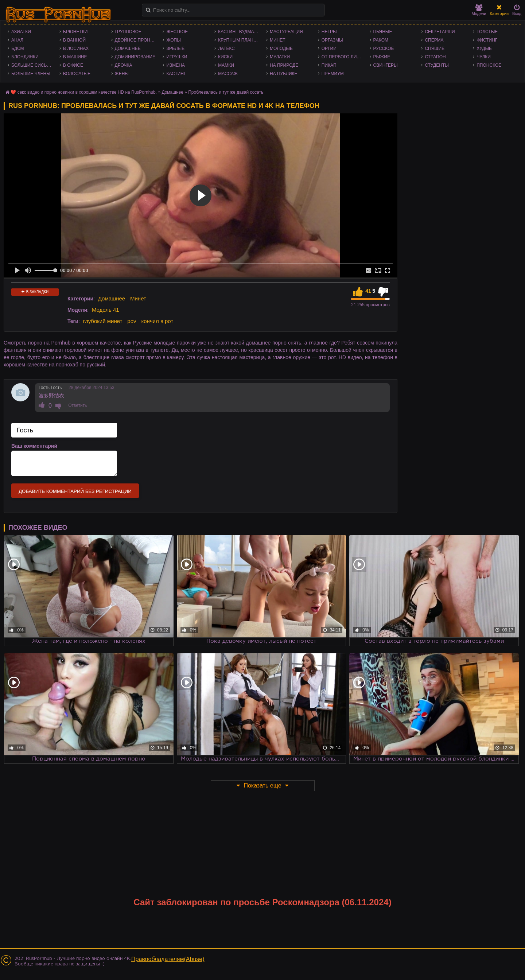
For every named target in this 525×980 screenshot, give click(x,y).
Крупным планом (239, 40)
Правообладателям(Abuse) (168, 959)
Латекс (226, 48)
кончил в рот (157, 321)
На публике (284, 74)
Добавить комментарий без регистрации (75, 491)
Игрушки (177, 57)
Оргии (329, 48)
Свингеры (386, 65)
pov (132, 321)
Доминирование (135, 57)
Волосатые (77, 74)
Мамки (226, 65)
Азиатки (21, 32)
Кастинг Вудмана (239, 32)
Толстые (487, 32)
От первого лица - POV (344, 57)
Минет (278, 40)
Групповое (128, 32)
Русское (384, 48)
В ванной (74, 40)
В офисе (73, 65)
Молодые (281, 48)
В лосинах (76, 48)
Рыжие (382, 57)
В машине (75, 57)
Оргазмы (332, 40)
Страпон (435, 57)
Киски (225, 57)
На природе (284, 65)
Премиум (333, 74)
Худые (484, 48)
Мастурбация (286, 32)
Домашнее (128, 48)
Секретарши (440, 32)
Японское (489, 65)
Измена (176, 65)
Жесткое (177, 32)
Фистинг (487, 40)
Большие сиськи (32, 65)
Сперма (434, 40)
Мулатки (280, 57)
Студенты (437, 65)
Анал (17, 40)
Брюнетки (75, 32)
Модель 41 (106, 310)
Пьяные (383, 32)
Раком (381, 40)
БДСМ (18, 48)
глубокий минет (103, 321)
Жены (122, 74)
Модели (479, 10)
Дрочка (124, 65)
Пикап (329, 65)
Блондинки (25, 57)
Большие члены (31, 74)
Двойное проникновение (137, 40)
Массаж (228, 74)
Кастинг (176, 74)
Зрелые (175, 48)
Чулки (484, 57)
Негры (329, 32)
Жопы (173, 40)
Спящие (435, 48)
